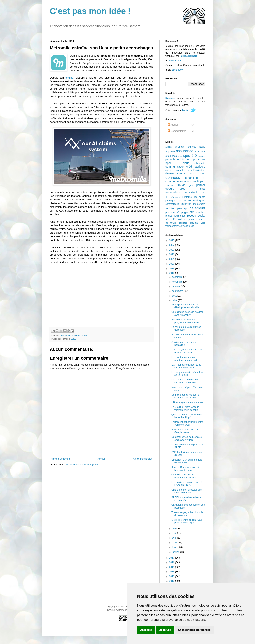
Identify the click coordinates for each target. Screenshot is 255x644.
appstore (170, 151)
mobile (170, 208)
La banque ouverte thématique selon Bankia (188, 374)
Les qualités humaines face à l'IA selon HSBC (187, 484)
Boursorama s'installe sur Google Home (185, 431)
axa (197, 151)
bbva (176, 159)
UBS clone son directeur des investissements (186, 491)
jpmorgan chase (174, 201)
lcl (185, 201)
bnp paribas (198, 159)
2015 (172, 567)
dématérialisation (196, 170)
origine (69, 78)
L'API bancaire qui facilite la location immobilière (186, 366)
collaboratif (199, 163)
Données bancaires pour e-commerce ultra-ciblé (186, 396)
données (76, 335)
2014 (172, 572)
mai (174, 533)
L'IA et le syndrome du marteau (188, 402)
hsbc (203, 189)
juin (174, 529)
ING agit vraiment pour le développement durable (185, 306)
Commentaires (177, 131)
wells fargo (188, 226)
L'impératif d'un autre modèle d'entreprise (187, 461)
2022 (172, 254)
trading (194, 223)
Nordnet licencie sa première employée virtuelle (187, 438)
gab (191, 185)
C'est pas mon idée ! (90, 11)
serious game (186, 219)
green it (187, 189)
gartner (201, 185)
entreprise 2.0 (188, 182)
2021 (172, 259)
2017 (172, 558)
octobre (176, 286)
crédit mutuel (174, 170)
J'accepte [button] (146, 630)
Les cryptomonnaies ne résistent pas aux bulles (185, 359)
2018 (172, 273)
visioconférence (174, 226)
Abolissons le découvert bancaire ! (184, 344)
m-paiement (185, 204)
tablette (183, 223)
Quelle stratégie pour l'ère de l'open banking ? (187, 416)
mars (175, 543)
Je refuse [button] (165, 630)
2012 (172, 581)
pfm (192, 212)
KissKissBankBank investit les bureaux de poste (187, 469)
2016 (172, 562)
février (176, 547)
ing (204, 192)
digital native (197, 174)
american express (185, 147)
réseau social (196, 216)
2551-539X (177, 70)
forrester (170, 185)
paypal (185, 212)
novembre (178, 282)
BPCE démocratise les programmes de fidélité (185, 321)
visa (203, 223)
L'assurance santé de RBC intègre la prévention (185, 381)
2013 (172, 576)
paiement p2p (173, 212)
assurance (66, 335)
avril (174, 538)
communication (175, 167)
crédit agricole (196, 167)
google (170, 189)
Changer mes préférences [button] (194, 630)
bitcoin (185, 159)
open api (182, 208)
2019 (172, 269)
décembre (178, 277)
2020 (172, 264)
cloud (186, 163)
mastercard (199, 204)
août (175, 296)
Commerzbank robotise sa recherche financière (185, 476)
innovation (174, 197)
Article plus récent (60, 459)
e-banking (191, 178)
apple (202, 147)
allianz (168, 147)
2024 (172, 245)
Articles (173, 125)
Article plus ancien (143, 459)
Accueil (102, 459)
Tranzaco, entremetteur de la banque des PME (187, 351)
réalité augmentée (175, 216)
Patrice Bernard (189, 56)
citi (177, 163)
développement (175, 173)
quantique (201, 212)
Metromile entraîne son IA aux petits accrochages (187, 521)
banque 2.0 (187, 155)
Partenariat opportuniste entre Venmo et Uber (187, 423)
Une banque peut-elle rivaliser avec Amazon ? (187, 313)
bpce (168, 163)
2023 (172, 250)
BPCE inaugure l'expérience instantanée (186, 499)
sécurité (170, 219)
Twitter (186, 110)
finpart (201, 181)
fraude (84, 335)
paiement (197, 208)
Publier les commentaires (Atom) (82, 465)
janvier (176, 552)
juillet (175, 300)
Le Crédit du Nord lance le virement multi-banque (185, 408)
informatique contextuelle (182, 192)
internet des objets (195, 197)
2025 (172, 240)
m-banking (194, 200)
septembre (178, 291)
